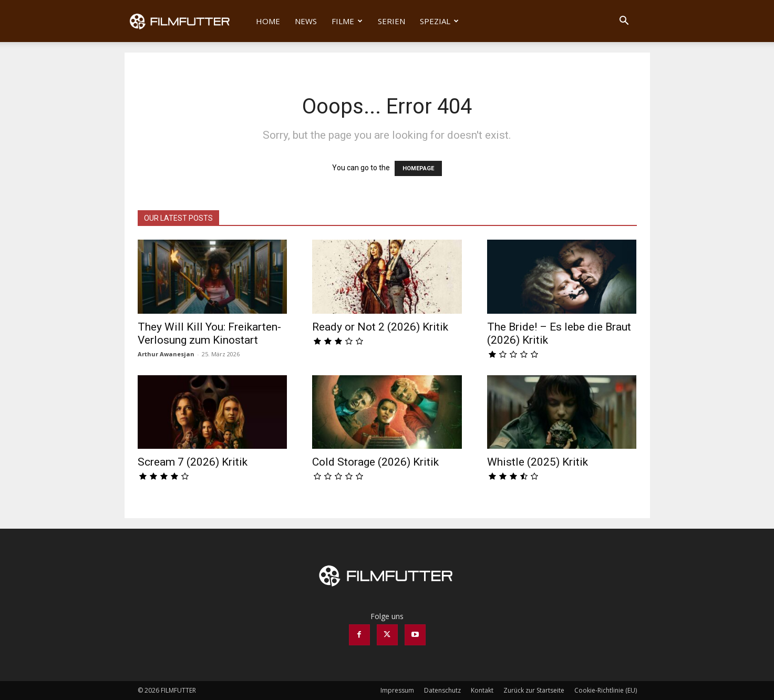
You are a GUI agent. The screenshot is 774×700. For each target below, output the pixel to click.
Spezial (439, 21)
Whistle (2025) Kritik (538, 462)
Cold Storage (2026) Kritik (375, 462)
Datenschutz (442, 690)
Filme (347, 21)
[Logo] (187, 21)
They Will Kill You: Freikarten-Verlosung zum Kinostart (209, 333)
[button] (624, 22)
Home (268, 21)
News (306, 21)
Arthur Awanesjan (166, 354)
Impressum (397, 690)
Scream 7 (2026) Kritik (193, 462)
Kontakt (482, 690)
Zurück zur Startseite (534, 690)
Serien (391, 21)
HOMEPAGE (418, 168)
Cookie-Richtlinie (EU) (606, 690)
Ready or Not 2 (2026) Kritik (380, 327)
